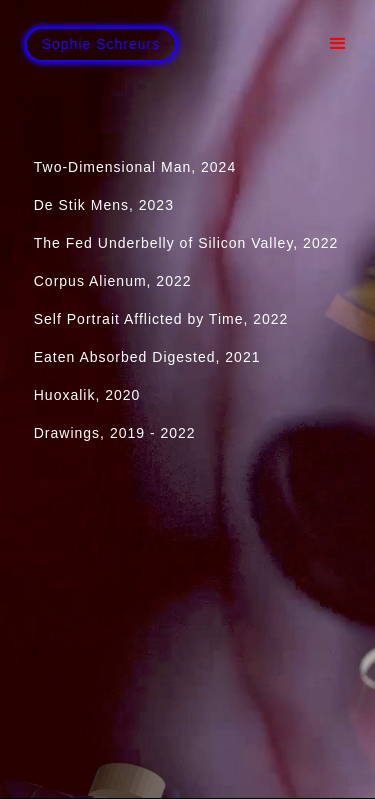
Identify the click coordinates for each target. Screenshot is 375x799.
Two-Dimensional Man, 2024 (135, 167)
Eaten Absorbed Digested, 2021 (147, 357)
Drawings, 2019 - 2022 (115, 433)
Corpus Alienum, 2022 (113, 281)
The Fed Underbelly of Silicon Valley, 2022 (186, 243)
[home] (101, 44)
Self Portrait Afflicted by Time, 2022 (161, 319)
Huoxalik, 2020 (99, 395)
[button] (338, 44)
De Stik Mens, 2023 (104, 205)
